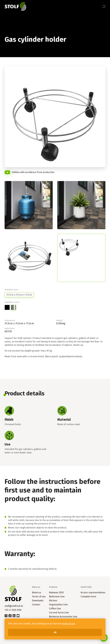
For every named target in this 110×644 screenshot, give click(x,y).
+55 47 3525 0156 (13, 610)
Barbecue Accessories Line (63, 617)
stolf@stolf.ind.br (14, 606)
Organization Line (58, 605)
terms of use (68, 624)
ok (55, 632)
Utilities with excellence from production (33, 172)
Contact (36, 605)
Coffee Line (55, 609)
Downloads (38, 601)
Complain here (88, 597)
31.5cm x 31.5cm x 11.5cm (19, 295)
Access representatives (93, 593)
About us (37, 593)
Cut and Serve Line (59, 613)
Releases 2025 (56, 593)
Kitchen (53, 601)
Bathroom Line (57, 597)
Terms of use (39, 597)
